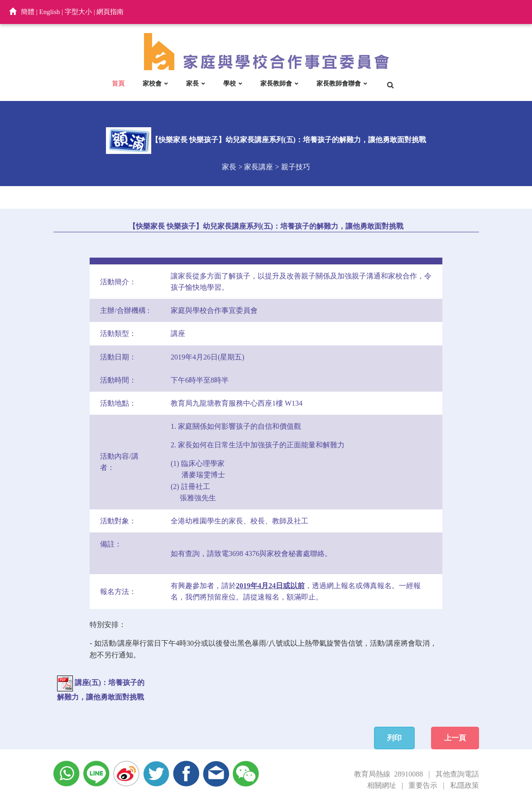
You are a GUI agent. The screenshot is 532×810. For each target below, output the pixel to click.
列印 (394, 738)
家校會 (152, 83)
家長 (192, 83)
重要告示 (423, 785)
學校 (230, 83)
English (50, 12)
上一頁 (455, 738)
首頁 (118, 83)
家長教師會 (276, 83)
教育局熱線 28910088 (388, 774)
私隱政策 (465, 785)
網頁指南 (110, 12)
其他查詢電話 (457, 774)
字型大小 (78, 12)
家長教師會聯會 (339, 83)
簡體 (28, 12)
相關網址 (382, 785)
